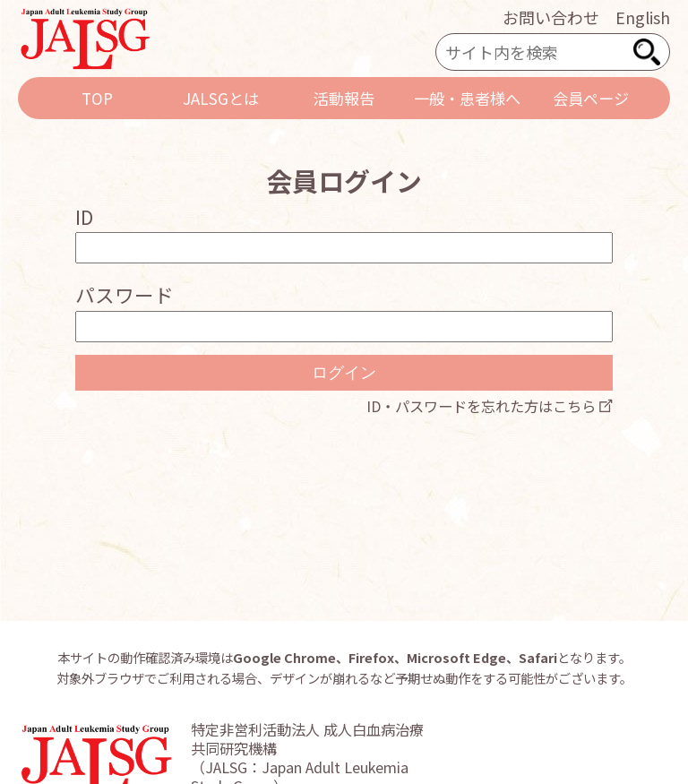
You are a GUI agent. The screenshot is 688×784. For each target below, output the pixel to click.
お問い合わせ (551, 17)
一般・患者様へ (467, 98)
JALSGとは (221, 98)
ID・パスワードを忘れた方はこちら (481, 406)
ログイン (344, 373)
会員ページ (591, 98)
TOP (97, 98)
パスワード (125, 294)
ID (84, 216)
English (643, 17)
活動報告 (344, 98)
